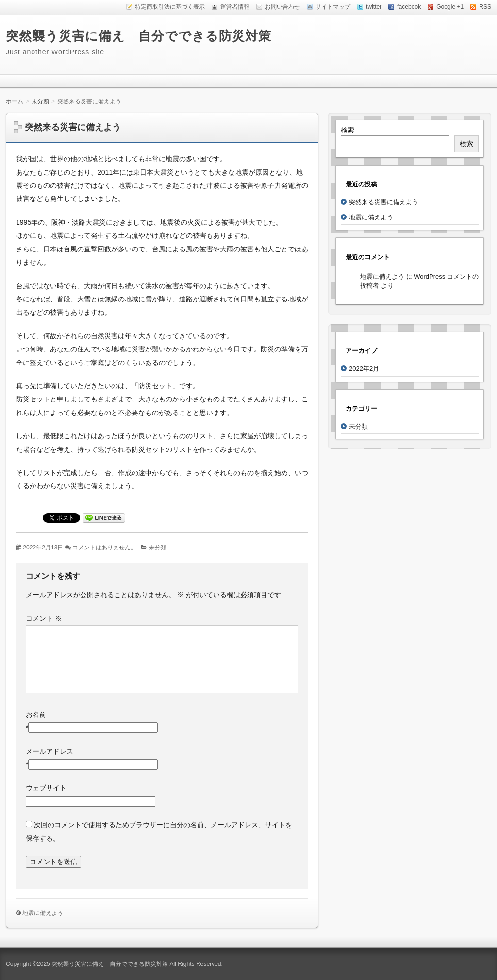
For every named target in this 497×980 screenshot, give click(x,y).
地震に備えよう (43, 913)
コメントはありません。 (104, 548)
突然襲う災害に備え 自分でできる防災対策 (139, 36)
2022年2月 (364, 369)
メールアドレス (50, 751)
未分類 (158, 548)
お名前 (36, 714)
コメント (44, 618)
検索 (348, 130)
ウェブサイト (46, 788)
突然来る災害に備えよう (384, 202)
